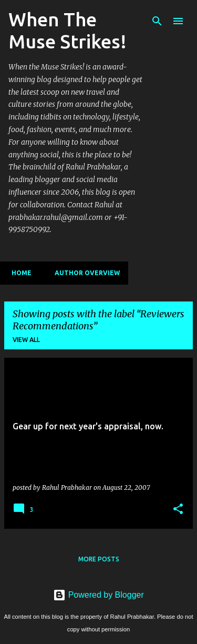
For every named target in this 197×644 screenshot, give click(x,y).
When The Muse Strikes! (68, 30)
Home (18, 273)
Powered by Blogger (98, 595)
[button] (178, 509)
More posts (99, 559)
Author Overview (84, 273)
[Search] (157, 21)
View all (26, 340)
